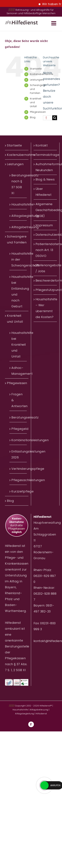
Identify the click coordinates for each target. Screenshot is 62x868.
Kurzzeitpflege (18, 491)
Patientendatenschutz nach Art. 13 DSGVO (45, 250)
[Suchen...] (48, 118)
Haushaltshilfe (18, 204)
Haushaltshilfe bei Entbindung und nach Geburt (18, 291)
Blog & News (45, 179)
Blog (33, 117)
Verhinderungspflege (18, 469)
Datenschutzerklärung (45, 235)
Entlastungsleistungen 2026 (18, 454)
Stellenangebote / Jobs (45, 268)
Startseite (36, 69)
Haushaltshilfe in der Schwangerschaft (18, 259)
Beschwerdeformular (45, 280)
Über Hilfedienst (44, 192)
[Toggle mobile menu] (54, 23)
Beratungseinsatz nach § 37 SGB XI (18, 184)
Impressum (44, 225)
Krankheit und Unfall (15, 319)
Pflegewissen (38, 112)
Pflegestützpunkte (45, 290)
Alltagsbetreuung (18, 227)
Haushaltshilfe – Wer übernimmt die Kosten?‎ (45, 308)
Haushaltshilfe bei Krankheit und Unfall (18, 345)
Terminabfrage (45, 155)
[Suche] (55, 118)
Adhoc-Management (18, 371)
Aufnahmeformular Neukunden (45, 167)
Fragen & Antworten (18, 400)
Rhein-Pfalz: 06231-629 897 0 (45, 576)
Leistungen (37, 80)
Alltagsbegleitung (18, 216)
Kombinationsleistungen (18, 440)
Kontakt (42, 145)
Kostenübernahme (17, 155)
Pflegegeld (18, 429)
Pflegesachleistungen (18, 480)
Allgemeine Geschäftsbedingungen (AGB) (45, 210)
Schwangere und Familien (17, 239)
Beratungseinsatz (18, 417)
